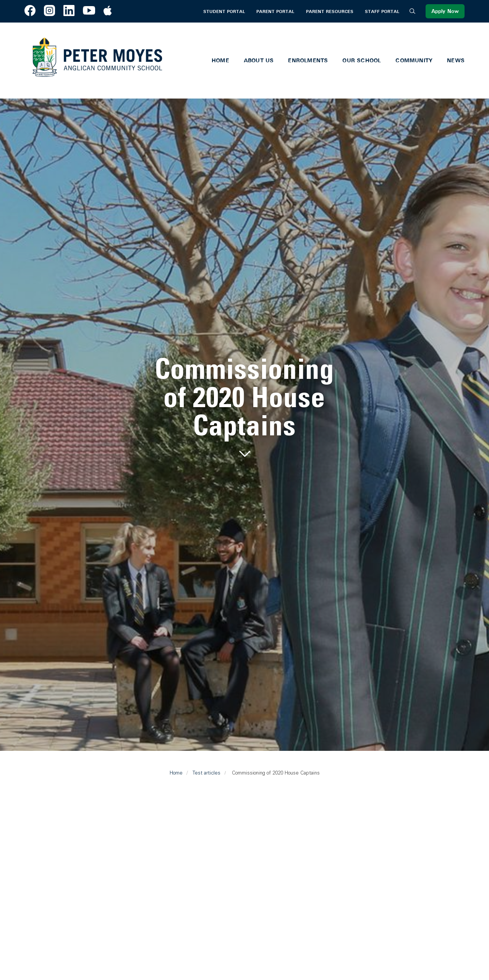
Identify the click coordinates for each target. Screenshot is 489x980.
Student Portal (224, 11)
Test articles (206, 773)
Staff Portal (382, 11)
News (456, 60)
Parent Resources (330, 11)
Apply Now (445, 11)
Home (220, 60)
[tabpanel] (244, 408)
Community (414, 60)
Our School (362, 60)
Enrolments (308, 60)
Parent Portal (275, 11)
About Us (259, 60)
